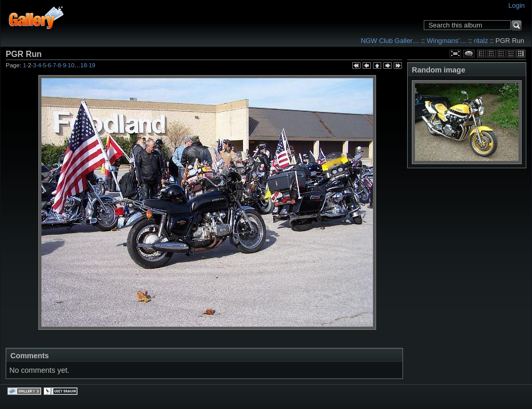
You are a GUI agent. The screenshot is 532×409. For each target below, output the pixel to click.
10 (71, 65)
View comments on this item (469, 54)
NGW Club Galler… (390, 41)
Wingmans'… (447, 41)
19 (92, 65)
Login (516, 5)
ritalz (481, 41)
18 (84, 65)
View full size (455, 54)
